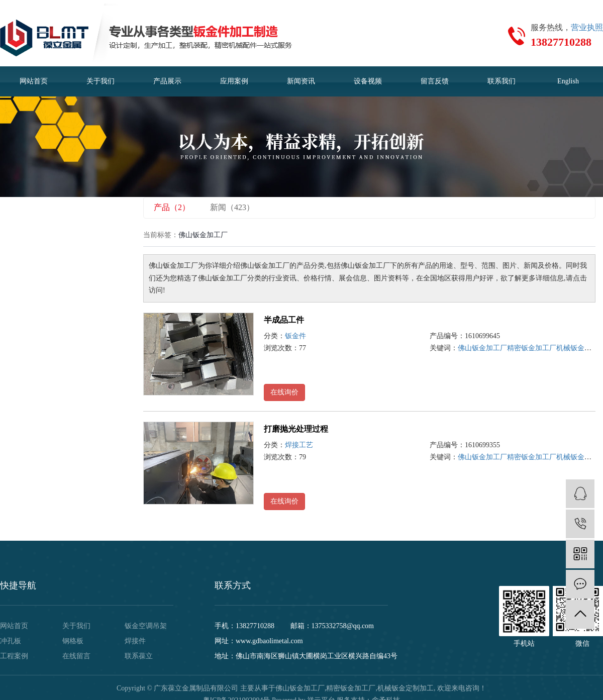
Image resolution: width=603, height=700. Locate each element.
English (568, 81)
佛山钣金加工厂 (482, 348)
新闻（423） (232, 207)
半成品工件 (284, 320)
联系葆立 (139, 656)
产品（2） (172, 207)
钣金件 (295, 336)
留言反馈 (435, 81)
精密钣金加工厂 (532, 348)
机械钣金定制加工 (406, 688)
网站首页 (34, 81)
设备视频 (368, 81)
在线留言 (76, 656)
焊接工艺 (299, 445)
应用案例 (234, 81)
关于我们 (100, 81)
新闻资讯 (301, 81)
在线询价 (284, 392)
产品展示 (167, 81)
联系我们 (501, 81)
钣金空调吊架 (146, 626)
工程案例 (14, 656)
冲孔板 (11, 641)
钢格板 (73, 641)
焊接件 (135, 641)
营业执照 (587, 27)
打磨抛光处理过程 (296, 429)
